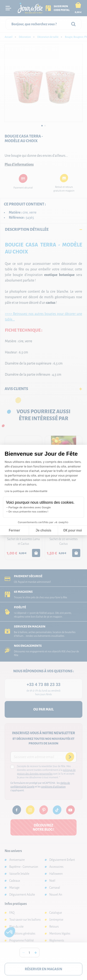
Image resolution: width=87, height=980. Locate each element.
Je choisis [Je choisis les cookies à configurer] (43, 530)
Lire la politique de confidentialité (26, 491)
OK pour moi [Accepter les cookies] (72, 530)
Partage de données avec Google (30, 507)
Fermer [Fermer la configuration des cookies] (14, 530)
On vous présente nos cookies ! (28, 512)
